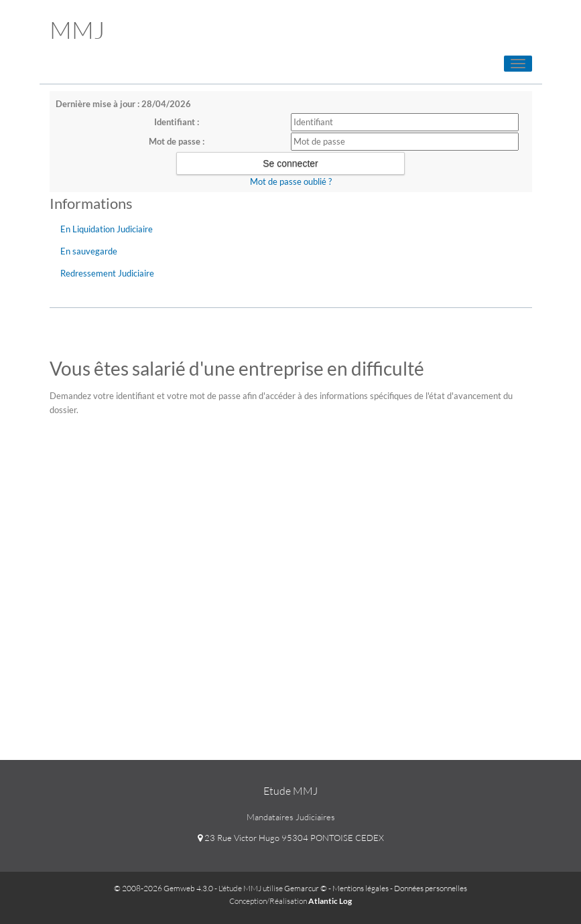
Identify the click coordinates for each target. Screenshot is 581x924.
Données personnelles (431, 888)
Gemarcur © (306, 888)
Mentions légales (361, 888)
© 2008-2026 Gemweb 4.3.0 (164, 888)
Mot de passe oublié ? (291, 181)
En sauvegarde (89, 251)
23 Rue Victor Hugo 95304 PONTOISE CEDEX (291, 838)
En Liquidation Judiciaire (107, 229)
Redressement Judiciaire (107, 273)
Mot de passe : (177, 141)
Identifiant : (177, 122)
